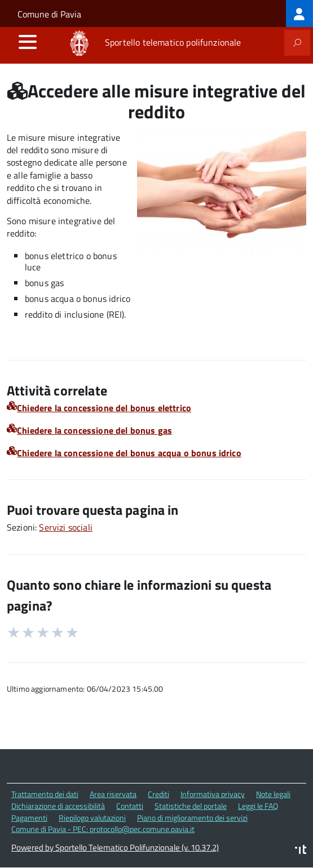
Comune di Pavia (49, 14)
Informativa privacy (213, 794)
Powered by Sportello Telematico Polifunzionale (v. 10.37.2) (115, 847)
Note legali (273, 794)
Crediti (158, 794)
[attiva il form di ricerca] (297, 43)
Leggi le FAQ (258, 806)
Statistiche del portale (191, 806)
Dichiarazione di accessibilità (58, 806)
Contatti (130, 806)
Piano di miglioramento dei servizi (192, 818)
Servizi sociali (65, 527)
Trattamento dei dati (45, 794)
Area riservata (113, 794)
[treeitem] (299, 14)
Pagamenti (29, 818)
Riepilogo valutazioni (92, 818)
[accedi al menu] (28, 42)
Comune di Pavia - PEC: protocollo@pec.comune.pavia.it (103, 829)
